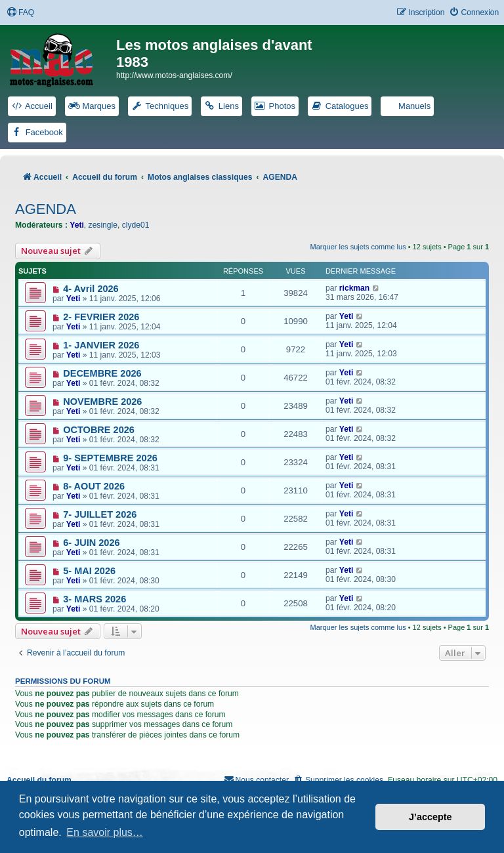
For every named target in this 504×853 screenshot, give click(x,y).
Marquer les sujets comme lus (358, 247)
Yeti (77, 225)
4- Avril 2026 (91, 289)
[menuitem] (20, 13)
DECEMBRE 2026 (102, 373)
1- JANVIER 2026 (101, 345)
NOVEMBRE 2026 (102, 402)
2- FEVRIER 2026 (101, 317)
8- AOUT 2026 (94, 486)
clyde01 (136, 225)
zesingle (103, 225)
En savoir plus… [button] (105, 832)
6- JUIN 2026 (91, 543)
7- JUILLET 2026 (100, 514)
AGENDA (46, 209)
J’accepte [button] (430, 817)
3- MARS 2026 (94, 599)
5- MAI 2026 (89, 571)
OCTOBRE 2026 (99, 430)
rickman (354, 288)
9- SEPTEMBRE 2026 (110, 458)
